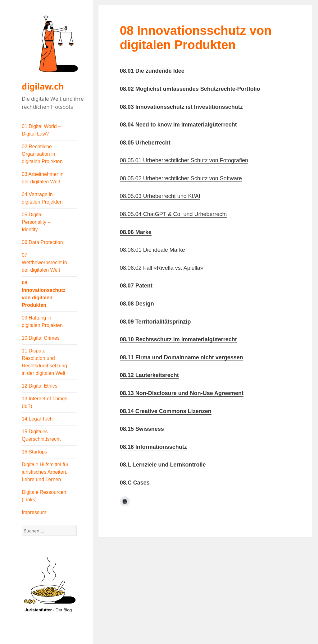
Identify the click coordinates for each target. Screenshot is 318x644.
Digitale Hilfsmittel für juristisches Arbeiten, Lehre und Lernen (45, 472)
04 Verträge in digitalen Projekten (42, 198)
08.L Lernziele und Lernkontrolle (163, 465)
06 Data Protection (42, 242)
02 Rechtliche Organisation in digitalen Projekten (42, 154)
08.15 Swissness (142, 429)
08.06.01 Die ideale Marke (152, 250)
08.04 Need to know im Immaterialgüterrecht (178, 125)
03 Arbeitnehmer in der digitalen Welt (43, 178)
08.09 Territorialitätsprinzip (155, 322)
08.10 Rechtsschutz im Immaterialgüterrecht (178, 339)
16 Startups (34, 452)
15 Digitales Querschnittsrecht (41, 435)
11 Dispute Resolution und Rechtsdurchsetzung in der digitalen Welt (44, 362)
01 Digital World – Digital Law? (41, 130)
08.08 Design (137, 304)
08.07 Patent (136, 286)
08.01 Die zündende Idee (152, 71)
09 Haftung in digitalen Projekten (42, 322)
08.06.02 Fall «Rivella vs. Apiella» (162, 268)
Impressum (34, 512)
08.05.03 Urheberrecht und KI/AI (160, 196)
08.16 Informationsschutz (153, 447)
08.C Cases (135, 483)
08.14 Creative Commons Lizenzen (166, 411)
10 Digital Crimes (41, 338)
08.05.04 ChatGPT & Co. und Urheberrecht (173, 214)
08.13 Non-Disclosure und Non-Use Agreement (182, 393)
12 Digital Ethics (40, 386)
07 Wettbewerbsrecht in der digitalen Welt (44, 262)
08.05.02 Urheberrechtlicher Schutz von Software (181, 178)
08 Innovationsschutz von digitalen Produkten (43, 294)
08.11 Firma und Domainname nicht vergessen (182, 357)
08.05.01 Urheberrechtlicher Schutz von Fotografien (184, 160)
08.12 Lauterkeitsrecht (149, 375)
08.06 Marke (136, 232)
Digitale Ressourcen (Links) (44, 496)
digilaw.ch (43, 86)
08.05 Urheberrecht (145, 143)
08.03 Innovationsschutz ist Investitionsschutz (181, 107)
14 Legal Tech (37, 419)
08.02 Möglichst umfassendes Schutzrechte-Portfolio (190, 89)
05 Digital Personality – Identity (36, 222)
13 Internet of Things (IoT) (44, 402)
